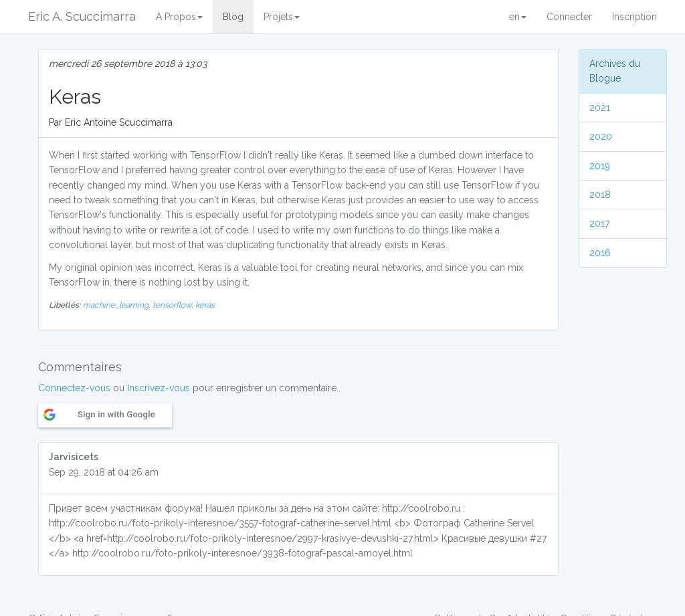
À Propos (179, 17)
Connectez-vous (74, 388)
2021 (600, 108)
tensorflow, (174, 305)
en (518, 17)
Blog (233, 17)
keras (205, 305)
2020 (601, 136)
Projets (282, 17)
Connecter (569, 17)
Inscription (634, 17)
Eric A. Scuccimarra (82, 16)
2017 (599, 223)
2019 (600, 166)
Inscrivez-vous (159, 388)
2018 (600, 195)
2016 (600, 253)
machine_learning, (118, 305)
